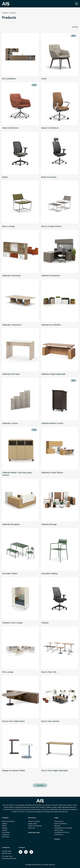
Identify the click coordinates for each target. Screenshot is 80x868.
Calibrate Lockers (10, 423)
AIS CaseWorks (9, 79)
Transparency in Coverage (63, 828)
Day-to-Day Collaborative (13, 721)
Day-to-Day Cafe (49, 672)
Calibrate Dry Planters (51, 325)
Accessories (6, 832)
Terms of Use (59, 830)
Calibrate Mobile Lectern (52, 423)
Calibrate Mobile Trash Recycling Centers (17, 474)
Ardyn (44, 79)
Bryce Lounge (8, 226)
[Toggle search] (72, 4)
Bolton (5, 177)
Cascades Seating (49, 573)
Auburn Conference (50, 128)
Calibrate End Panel (11, 374)
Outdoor (5, 830)
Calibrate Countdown (51, 276)
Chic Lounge (8, 672)
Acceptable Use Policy (62, 832)
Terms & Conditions (61, 824)
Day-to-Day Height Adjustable (54, 770)
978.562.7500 (7, 851)
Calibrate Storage (49, 524)
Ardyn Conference (10, 128)
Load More (40, 785)
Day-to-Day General (50, 721)
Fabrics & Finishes (34, 821)
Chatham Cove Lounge (12, 623)
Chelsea (45, 623)
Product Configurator (35, 826)
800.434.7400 (7, 853)
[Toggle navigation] (76, 4)
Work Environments (8, 821)
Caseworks (6, 834)
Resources (32, 818)
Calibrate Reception (11, 524)
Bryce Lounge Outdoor (51, 226)
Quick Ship (5, 837)
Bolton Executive (49, 177)
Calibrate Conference (12, 325)
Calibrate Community (11, 276)
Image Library (33, 824)
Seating (4, 824)
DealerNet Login (34, 832)
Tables (4, 826)
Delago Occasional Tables (14, 770)
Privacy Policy (59, 821)
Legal (56, 818)
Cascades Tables (10, 573)
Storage (5, 828)
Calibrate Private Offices (52, 473)
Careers (57, 839)
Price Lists (31, 828)
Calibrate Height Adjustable (53, 374)
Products (5, 13)
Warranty (57, 826)
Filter (75, 27)
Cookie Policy (59, 834)
